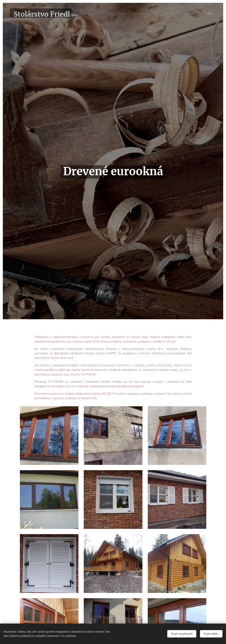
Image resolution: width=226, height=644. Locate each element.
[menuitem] (103, 14)
